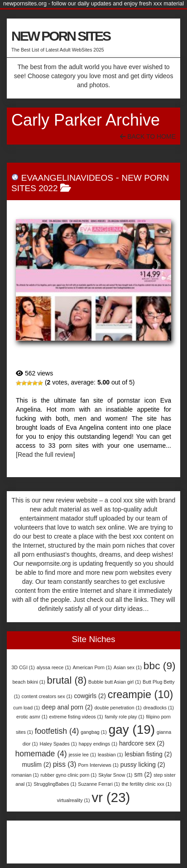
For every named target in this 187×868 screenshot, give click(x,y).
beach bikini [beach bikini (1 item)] (29, 682)
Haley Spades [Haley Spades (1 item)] (58, 744)
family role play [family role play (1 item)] (125, 717)
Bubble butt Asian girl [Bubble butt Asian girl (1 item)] (115, 682)
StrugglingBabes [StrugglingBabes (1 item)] (55, 784)
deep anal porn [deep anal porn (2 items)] (67, 707)
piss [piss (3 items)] (65, 764)
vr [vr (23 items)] (111, 797)
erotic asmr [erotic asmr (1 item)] (32, 717)
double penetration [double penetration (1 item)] (118, 708)
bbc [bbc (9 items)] (160, 666)
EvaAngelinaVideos (67, 178)
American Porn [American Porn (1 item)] (92, 667)
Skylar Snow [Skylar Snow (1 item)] (115, 775)
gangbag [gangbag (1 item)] (93, 732)
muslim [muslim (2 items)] (36, 765)
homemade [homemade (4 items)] (41, 754)
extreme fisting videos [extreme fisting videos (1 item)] (76, 717)
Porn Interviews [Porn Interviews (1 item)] (98, 765)
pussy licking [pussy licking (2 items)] (143, 765)
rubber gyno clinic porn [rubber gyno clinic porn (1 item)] (69, 775)
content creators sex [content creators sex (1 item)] (47, 696)
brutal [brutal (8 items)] (67, 680)
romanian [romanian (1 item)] (25, 775)
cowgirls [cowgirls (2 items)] (90, 696)
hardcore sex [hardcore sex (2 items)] (142, 744)
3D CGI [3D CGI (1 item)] (23, 667)
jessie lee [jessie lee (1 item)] (82, 755)
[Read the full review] (46, 455)
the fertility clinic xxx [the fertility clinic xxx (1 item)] (147, 784)
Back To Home (148, 136)
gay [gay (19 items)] (132, 730)
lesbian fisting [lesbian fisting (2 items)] (149, 754)
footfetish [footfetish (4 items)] (57, 731)
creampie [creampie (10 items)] (141, 694)
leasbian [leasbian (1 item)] (110, 755)
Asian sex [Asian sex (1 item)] (128, 667)
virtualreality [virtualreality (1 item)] (74, 800)
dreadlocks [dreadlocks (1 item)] (159, 708)
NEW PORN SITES (61, 36)
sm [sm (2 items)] (143, 775)
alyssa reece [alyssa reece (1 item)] (54, 667)
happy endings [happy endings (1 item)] (98, 744)
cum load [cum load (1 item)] (26, 708)
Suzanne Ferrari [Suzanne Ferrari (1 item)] (99, 784)
